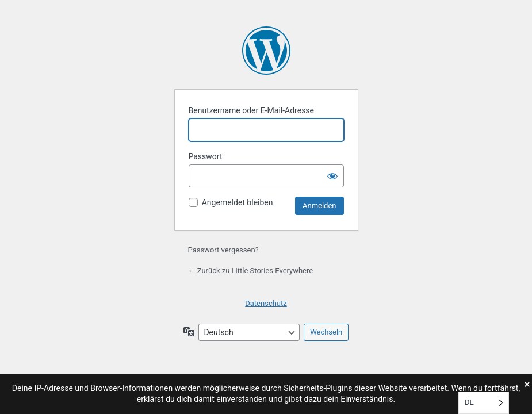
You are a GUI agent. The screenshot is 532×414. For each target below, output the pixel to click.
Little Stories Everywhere (266, 51)
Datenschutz (266, 303)
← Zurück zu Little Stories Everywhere (251, 271)
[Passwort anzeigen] (332, 176)
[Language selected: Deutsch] (484, 403)
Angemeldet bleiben (238, 202)
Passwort (206, 156)
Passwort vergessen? (223, 250)
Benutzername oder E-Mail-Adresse (252, 110)
